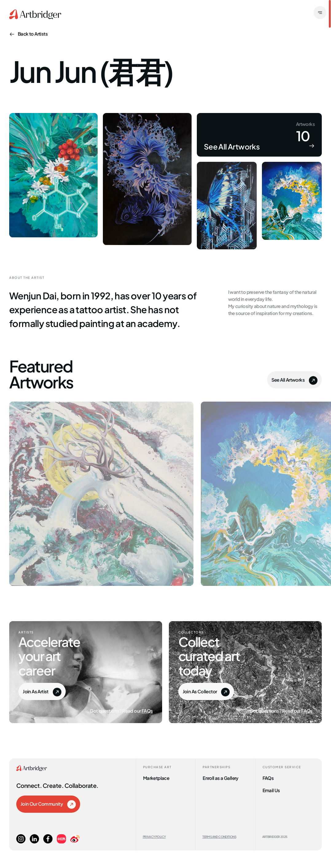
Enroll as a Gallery (221, 778)
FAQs (147, 710)
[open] (320, 13)
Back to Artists (28, 33)
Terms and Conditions (219, 837)
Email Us (271, 790)
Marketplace (156, 778)
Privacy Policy (154, 837)
